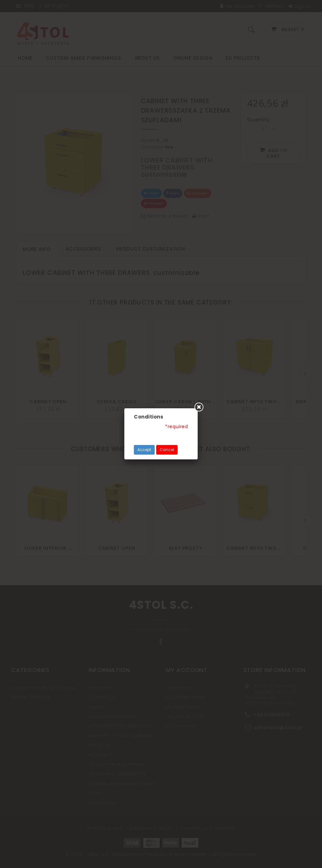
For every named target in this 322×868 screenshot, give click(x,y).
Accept (144, 450)
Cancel (167, 450)
